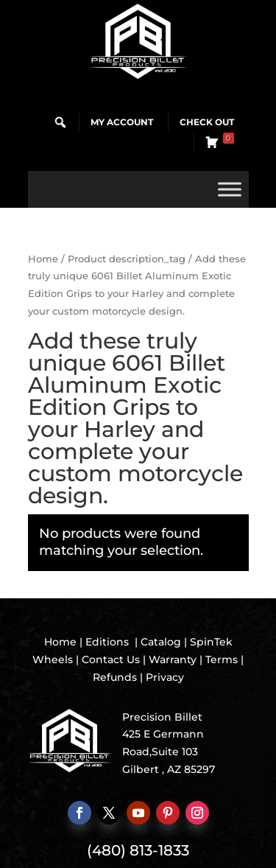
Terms (222, 659)
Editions (107, 642)
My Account (122, 122)
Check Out (207, 122)
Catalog (161, 642)
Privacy (165, 677)
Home (43, 259)
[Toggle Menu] (230, 189)
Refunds (115, 677)
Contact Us (111, 659)
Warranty (173, 659)
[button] (60, 122)
